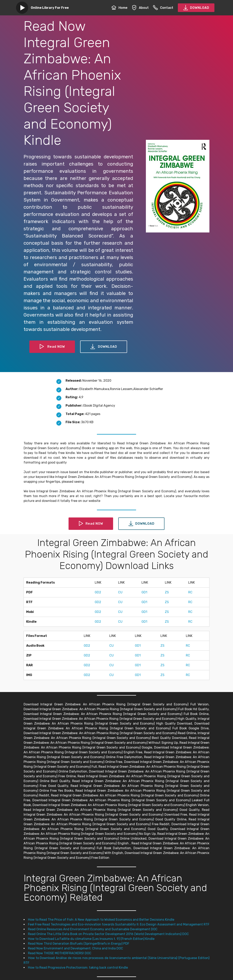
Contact (163, 8)
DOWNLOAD (196, 8)
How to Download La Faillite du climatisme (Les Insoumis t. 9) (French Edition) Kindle (91, 939)
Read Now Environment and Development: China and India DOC (76, 948)
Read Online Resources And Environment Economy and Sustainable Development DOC (93, 929)
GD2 (98, 592)
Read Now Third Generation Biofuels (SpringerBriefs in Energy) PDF (79, 944)
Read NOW (52, 347)
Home (119, 8)
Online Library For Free (50, 8)
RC (190, 592)
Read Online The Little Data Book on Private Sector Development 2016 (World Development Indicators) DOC (108, 934)
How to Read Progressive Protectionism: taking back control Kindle (78, 968)
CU (120, 592)
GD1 (144, 592)
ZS (167, 592)
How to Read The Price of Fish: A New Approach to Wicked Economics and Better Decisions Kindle (101, 920)
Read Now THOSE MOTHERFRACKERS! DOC (60, 953)
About (140, 8)
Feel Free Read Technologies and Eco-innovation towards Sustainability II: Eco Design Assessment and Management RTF (119, 924)
